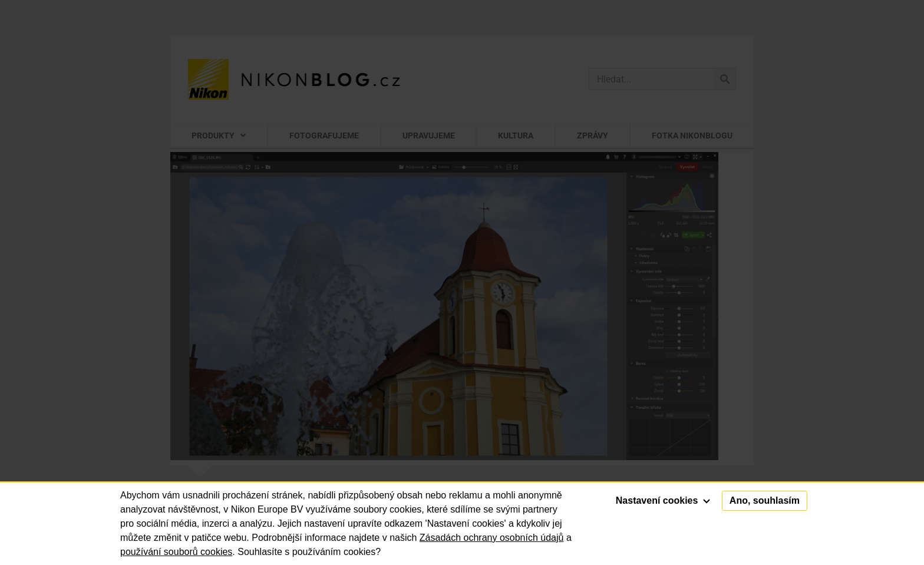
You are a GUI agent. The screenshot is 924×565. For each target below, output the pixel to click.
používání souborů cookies (176, 552)
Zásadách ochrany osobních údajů (492, 538)
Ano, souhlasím (765, 500)
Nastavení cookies (663, 500)
